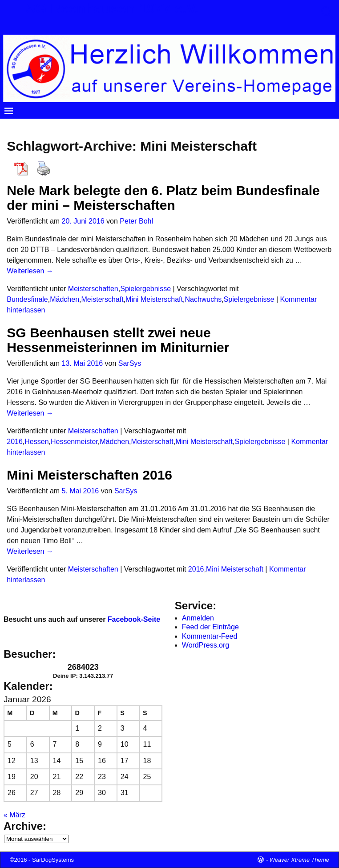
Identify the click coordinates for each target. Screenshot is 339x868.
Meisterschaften (93, 289)
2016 (15, 442)
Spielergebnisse (145, 289)
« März (14, 815)
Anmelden (198, 618)
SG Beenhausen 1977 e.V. (112, 8)
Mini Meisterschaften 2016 (89, 475)
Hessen (36, 442)
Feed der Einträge (210, 627)
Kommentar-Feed (210, 636)
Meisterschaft (102, 299)
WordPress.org (206, 645)
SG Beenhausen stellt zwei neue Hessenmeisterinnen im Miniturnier (118, 340)
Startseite (24, 126)
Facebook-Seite (134, 619)
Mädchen (65, 299)
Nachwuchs (203, 299)
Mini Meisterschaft (154, 299)
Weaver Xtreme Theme (299, 860)
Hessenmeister (74, 442)
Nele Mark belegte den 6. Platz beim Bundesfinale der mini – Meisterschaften (163, 198)
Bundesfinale (27, 299)
